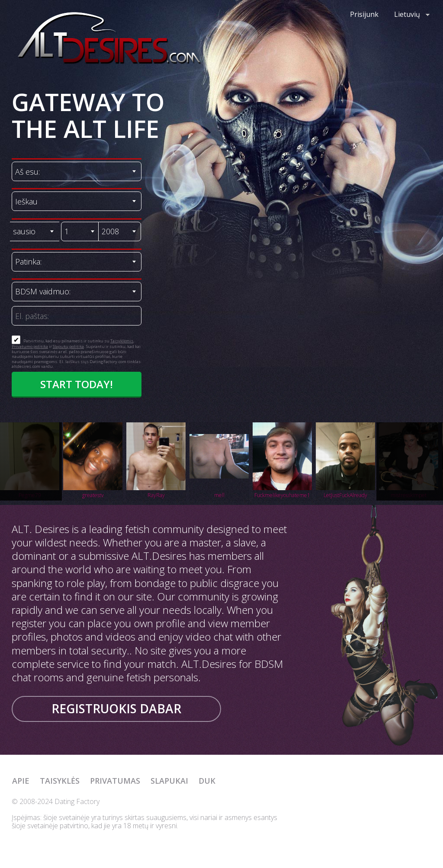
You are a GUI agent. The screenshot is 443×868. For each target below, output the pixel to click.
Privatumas (115, 781)
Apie (21, 781)
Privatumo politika (30, 346)
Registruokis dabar (116, 708)
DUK (207, 781)
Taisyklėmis (122, 341)
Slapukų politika (68, 346)
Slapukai (169, 781)
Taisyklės (60, 781)
